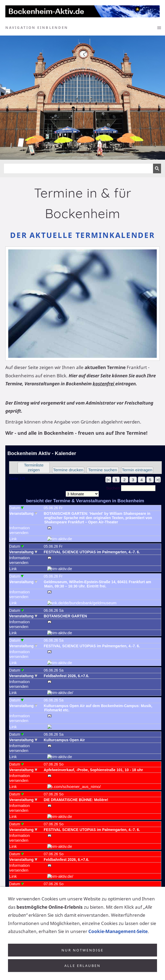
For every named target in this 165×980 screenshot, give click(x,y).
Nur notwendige (82, 961)
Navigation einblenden (37, 28)
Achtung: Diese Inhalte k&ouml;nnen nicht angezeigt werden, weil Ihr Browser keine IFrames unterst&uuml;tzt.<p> (85, 678)
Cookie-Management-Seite (118, 942)
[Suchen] (79, 168)
